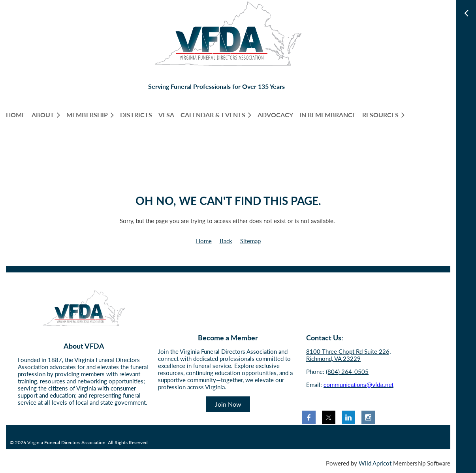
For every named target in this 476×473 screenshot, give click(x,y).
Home (204, 241)
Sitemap (250, 241)
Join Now (228, 404)
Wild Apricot (375, 463)
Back (226, 241)
